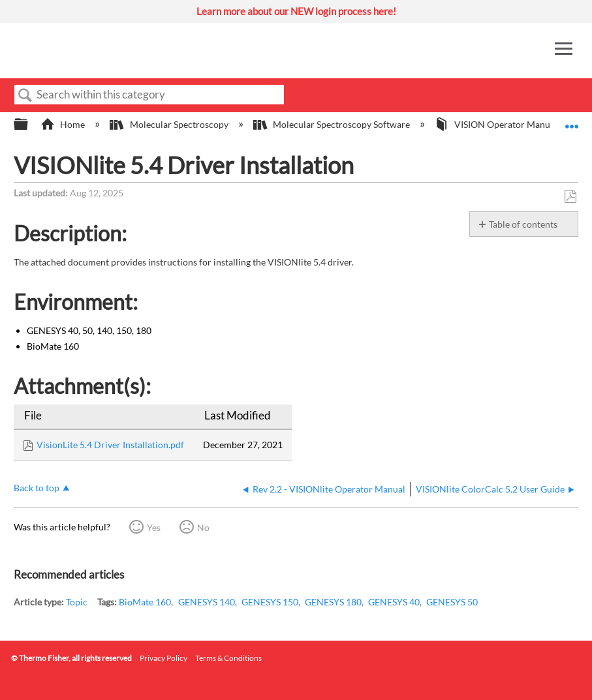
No (203, 527)
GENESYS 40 (394, 602)
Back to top (37, 488)
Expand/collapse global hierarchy (29, 125)
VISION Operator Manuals (499, 124)
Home (64, 124)
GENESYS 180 (333, 602)
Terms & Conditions (228, 658)
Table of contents (523, 224)
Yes (154, 527)
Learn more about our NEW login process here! (296, 11)
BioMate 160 (145, 602)
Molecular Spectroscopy (170, 124)
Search (25, 96)
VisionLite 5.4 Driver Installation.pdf (110, 445)
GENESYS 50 (452, 602)
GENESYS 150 (270, 602)
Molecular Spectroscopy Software (333, 124)
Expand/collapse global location (572, 120)
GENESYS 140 (207, 602)
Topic (77, 602)
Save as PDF (570, 197)
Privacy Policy (164, 658)
